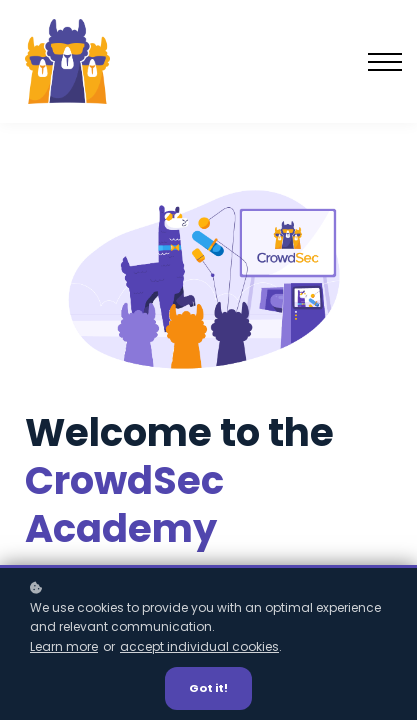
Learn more (64, 646)
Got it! (208, 688)
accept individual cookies (199, 646)
